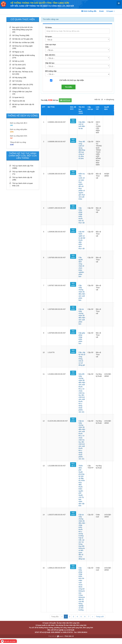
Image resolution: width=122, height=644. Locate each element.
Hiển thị (97, 99)
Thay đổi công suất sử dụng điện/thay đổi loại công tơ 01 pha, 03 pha (82, 150)
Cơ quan (111, 11)
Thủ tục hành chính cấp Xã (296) (22, 179)
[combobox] (77, 40)
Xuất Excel (65, 100)
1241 (12, 132)
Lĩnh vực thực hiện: (51, 46)
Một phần (73, 121)
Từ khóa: (49, 27)
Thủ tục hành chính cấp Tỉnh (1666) (23, 167)
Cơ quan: (49, 36)
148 (11, 125)
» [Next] (93, 617)
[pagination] (103, 99)
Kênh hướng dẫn (89, 11)
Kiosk (101, 11)
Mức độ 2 (73, 465)
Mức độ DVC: (50, 55)
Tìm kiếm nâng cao (51, 19)
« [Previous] (62, 617)
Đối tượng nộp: (51, 71)
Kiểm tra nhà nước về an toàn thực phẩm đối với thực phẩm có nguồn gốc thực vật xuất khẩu (82, 186)
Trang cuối (100, 617)
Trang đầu (55, 617)
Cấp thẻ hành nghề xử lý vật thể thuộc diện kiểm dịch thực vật (82, 240)
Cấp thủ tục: (50, 63)
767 (11, 138)
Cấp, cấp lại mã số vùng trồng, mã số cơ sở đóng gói (82, 359)
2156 (12, 145)
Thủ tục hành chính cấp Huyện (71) (24, 173)
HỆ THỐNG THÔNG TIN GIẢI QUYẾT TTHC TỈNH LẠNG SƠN (40, 3)
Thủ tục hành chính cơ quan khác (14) (23, 184)
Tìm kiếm (69, 87)
